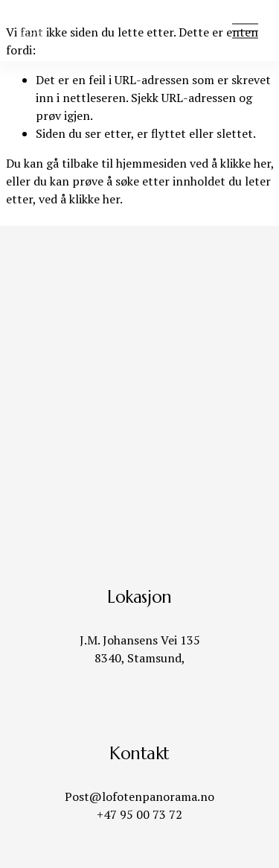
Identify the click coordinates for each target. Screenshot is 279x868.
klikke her (246, 163)
